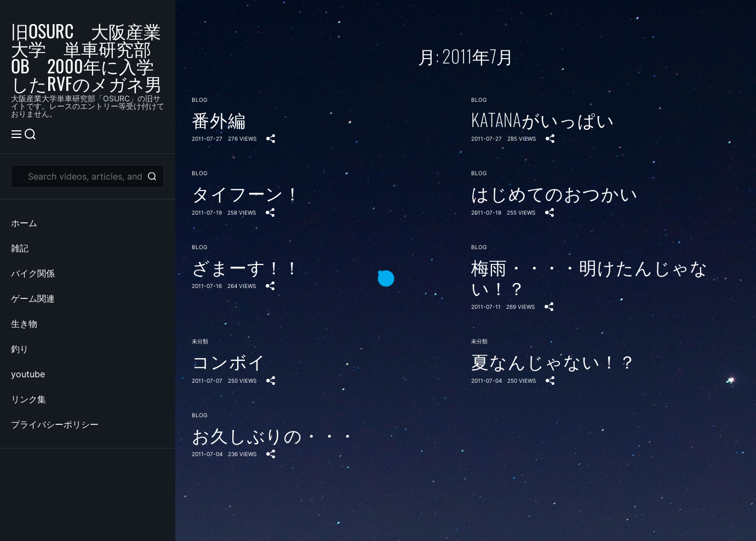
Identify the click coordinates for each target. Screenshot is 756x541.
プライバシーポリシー (55, 424)
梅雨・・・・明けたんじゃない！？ (590, 277)
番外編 (219, 119)
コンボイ (229, 361)
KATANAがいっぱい (543, 119)
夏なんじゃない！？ (554, 361)
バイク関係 (33, 273)
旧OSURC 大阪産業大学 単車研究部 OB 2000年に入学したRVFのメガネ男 (88, 57)
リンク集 (28, 399)
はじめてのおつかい (555, 193)
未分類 (200, 341)
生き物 (24, 324)
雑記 (20, 248)
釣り (20, 349)
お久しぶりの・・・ (274, 435)
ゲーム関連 (33, 298)
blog (199, 100)
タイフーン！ (247, 193)
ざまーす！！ (247, 267)
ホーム (24, 223)
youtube (28, 374)
